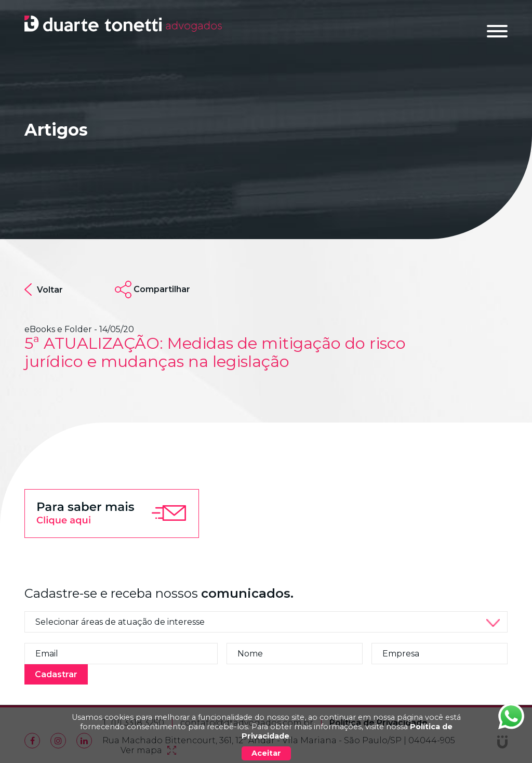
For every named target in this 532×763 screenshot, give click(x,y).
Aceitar (266, 753)
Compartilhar (162, 289)
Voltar (44, 290)
